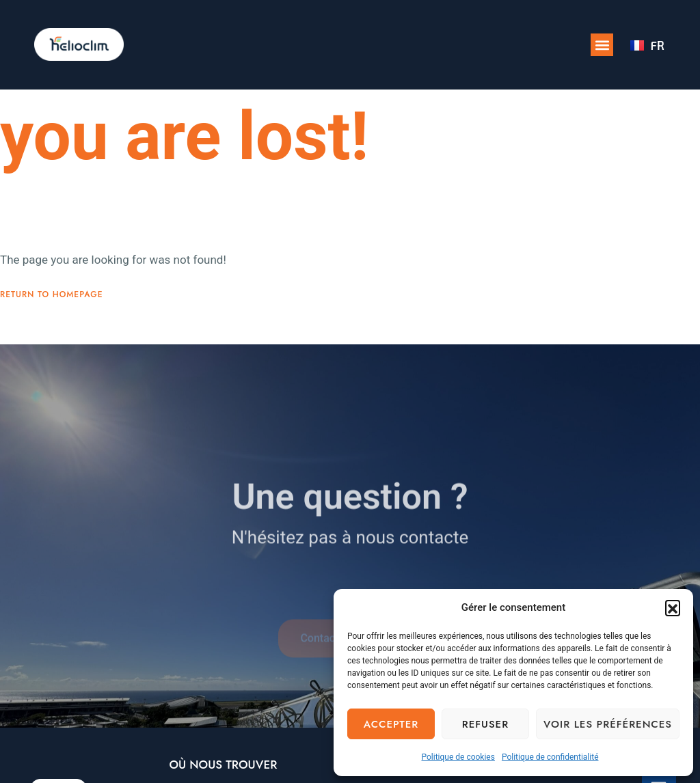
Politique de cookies (458, 757)
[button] (673, 607)
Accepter (391, 724)
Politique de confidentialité (550, 757)
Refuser (485, 724)
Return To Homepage (52, 294)
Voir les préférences (608, 724)
